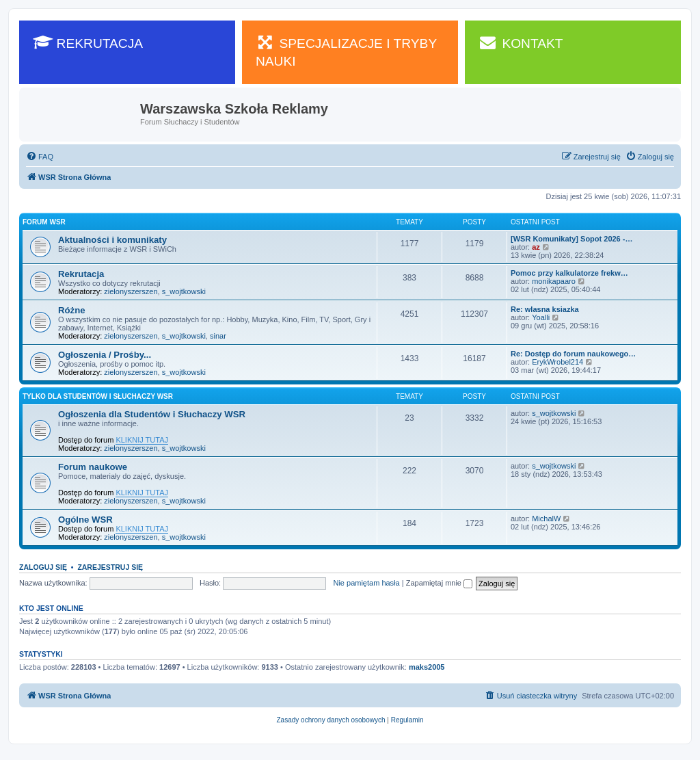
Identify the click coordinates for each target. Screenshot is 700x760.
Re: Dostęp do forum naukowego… (573, 354)
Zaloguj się (43, 567)
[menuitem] (40, 157)
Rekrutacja (81, 274)
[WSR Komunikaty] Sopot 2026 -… (571, 239)
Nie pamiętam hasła (366, 583)
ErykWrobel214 (557, 362)
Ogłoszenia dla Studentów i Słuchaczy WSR (152, 414)
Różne (72, 310)
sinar (218, 336)
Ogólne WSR (85, 520)
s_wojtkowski (184, 291)
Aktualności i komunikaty (112, 240)
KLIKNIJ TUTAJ (142, 440)
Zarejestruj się (110, 567)
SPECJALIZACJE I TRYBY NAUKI (346, 51)
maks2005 (427, 667)
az (536, 247)
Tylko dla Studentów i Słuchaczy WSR (98, 396)
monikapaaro (554, 281)
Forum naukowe (93, 467)
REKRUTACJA (88, 42)
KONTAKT (521, 42)
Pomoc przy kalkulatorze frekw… (569, 273)
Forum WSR (44, 222)
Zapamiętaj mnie (439, 583)
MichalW (546, 519)
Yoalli (541, 317)
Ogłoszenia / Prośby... (105, 355)
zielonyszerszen (131, 291)
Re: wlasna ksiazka (545, 309)
